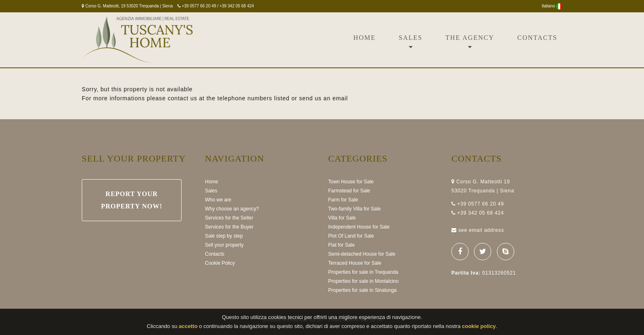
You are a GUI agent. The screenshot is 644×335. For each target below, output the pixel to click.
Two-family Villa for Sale (354, 209)
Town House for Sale (351, 182)
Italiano (552, 6)
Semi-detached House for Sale (362, 254)
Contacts (537, 38)
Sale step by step (224, 236)
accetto (188, 327)
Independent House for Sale (359, 227)
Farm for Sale (343, 200)
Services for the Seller (229, 218)
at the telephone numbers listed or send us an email (274, 98)
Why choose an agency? (232, 209)
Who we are (218, 200)
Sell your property (224, 245)
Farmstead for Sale (349, 191)
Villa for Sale (342, 218)
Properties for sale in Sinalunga (362, 290)
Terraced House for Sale (355, 263)
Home (364, 38)
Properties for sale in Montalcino (363, 281)
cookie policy (479, 327)
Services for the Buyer (229, 227)
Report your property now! (132, 200)
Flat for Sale (342, 245)
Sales (411, 38)
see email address (481, 230)
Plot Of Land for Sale (351, 236)
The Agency (470, 38)
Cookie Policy (220, 263)
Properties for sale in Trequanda (363, 272)
